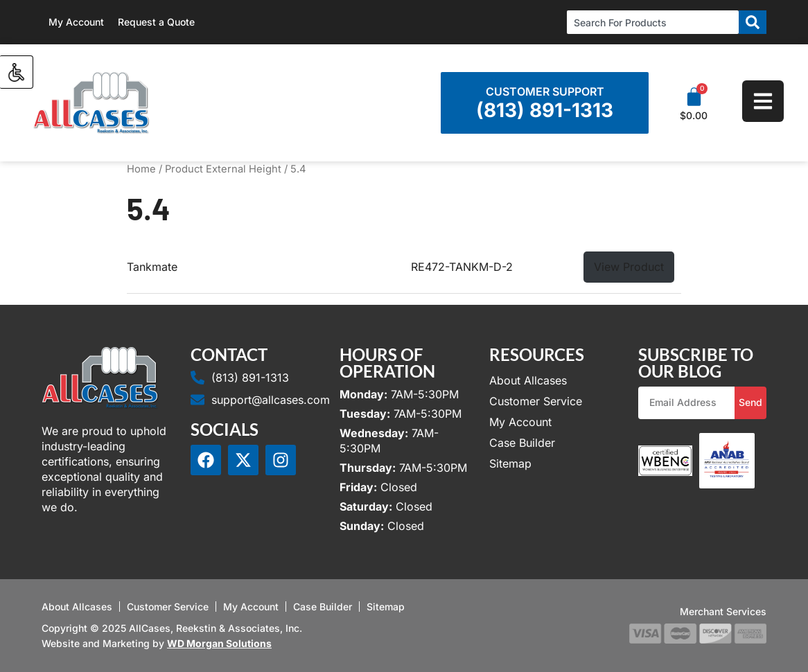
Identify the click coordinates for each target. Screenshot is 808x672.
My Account (76, 22)
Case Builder (522, 443)
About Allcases (528, 380)
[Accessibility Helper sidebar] (17, 72)
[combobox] (653, 22)
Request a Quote (156, 22)
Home (141, 169)
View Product (629, 267)
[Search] (753, 22)
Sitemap (510, 463)
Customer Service (536, 401)
